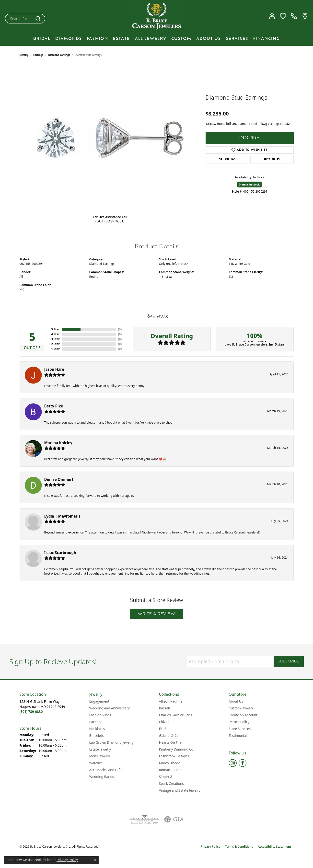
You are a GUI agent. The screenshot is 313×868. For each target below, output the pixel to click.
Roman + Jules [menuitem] (170, 770)
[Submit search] (39, 19)
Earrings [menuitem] (96, 722)
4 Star (55, 334)
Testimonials (239, 735)
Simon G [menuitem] (166, 777)
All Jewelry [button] (151, 39)
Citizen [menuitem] (164, 722)
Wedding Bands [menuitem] (102, 777)
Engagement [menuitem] (99, 701)
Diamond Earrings (59, 55)
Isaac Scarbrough (60, 553)
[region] (110, 138)
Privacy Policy (210, 847)
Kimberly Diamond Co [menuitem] (176, 749)
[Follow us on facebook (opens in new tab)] (243, 763)
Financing (267, 39)
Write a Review (156, 614)
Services (237, 39)
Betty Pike (54, 406)
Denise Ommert (59, 479)
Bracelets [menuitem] (97, 735)
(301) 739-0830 (110, 222)
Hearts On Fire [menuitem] (170, 742)
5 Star (55, 329)
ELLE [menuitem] (163, 729)
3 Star (55, 339)
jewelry (24, 55)
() (120, 329)
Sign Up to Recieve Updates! (53, 662)
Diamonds (69, 39)
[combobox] (19, 19)
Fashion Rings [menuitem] (100, 715)
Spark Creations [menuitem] (171, 783)
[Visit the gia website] (174, 819)
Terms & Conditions (239, 847)
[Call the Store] (31, 712)
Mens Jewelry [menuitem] (100, 756)
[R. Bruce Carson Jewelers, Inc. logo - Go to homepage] (157, 16)
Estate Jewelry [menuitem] (100, 749)
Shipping (227, 160)
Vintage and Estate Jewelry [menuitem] (180, 790)
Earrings (38, 55)
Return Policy (239, 722)
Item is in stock (250, 184)
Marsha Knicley (58, 443)
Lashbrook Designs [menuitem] (174, 756)
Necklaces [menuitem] (97, 729)
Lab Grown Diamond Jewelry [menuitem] (111, 742)
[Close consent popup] (95, 860)
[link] (294, 16)
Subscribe (289, 662)
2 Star (55, 344)
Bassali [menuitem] (164, 708)
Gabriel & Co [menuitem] (169, 735)
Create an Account (243, 715)
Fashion (98, 39)
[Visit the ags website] (144, 819)
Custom (181, 39)
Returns (272, 160)
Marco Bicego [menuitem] (170, 763)
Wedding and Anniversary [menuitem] (110, 708)
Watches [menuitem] (96, 763)
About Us (209, 39)
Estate (122, 39)
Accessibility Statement (274, 847)
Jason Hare (54, 369)
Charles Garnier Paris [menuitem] (176, 715)
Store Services (240, 729)
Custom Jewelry (241, 708)
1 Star (55, 349)
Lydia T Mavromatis (62, 516)
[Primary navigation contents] (156, 39)
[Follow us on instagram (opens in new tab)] (233, 763)
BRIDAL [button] (42, 39)
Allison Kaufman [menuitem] (172, 701)
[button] (272, 16)
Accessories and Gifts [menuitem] (106, 770)
